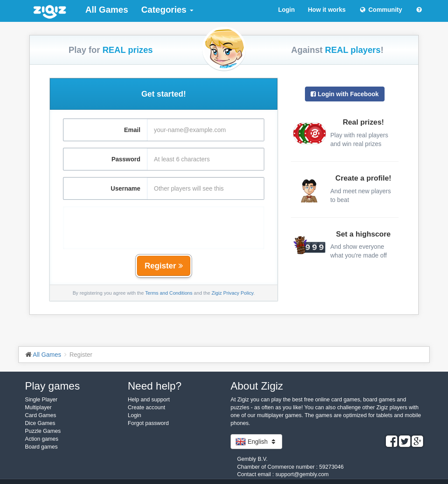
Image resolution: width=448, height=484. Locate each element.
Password (126, 159)
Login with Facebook (345, 94)
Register (163, 266)
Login (287, 10)
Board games (41, 447)
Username (126, 188)
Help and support (149, 400)
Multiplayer (38, 407)
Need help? (155, 386)
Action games (42, 439)
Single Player (41, 400)
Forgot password (148, 423)
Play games (52, 386)
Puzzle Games (43, 431)
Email (132, 130)
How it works (327, 10)
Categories (167, 10)
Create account (146, 407)
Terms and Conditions (169, 293)
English (256, 442)
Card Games (40, 415)
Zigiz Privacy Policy (232, 293)
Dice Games (40, 423)
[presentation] (164, 223)
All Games (107, 10)
